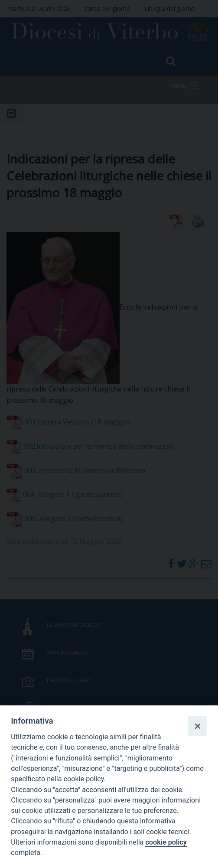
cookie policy (166, 842)
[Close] (197, 726)
